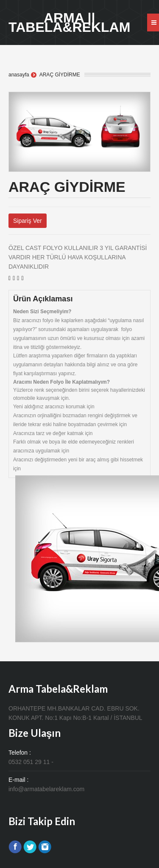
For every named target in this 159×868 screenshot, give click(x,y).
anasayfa (19, 75)
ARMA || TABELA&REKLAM (69, 22)
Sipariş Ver (28, 221)
